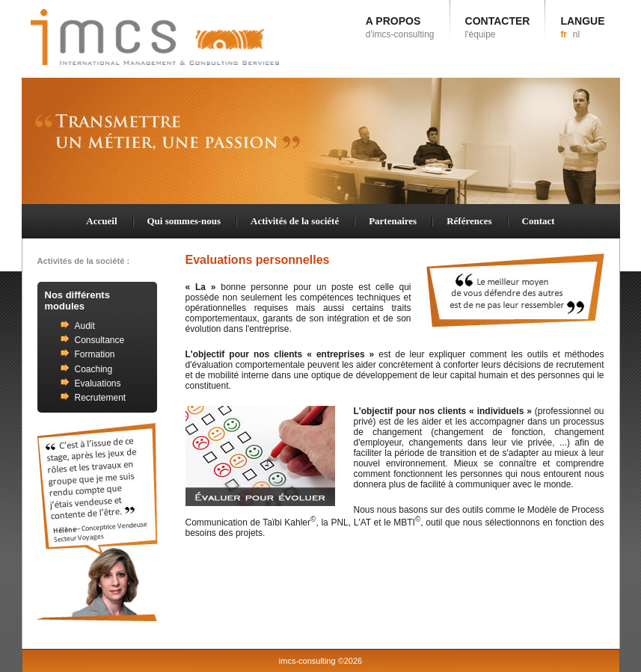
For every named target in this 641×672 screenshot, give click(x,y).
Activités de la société (295, 221)
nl (576, 34)
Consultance (100, 340)
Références (469, 221)
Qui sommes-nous (184, 221)
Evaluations (98, 383)
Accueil (101, 221)
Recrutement (101, 398)
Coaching (94, 369)
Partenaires (393, 221)
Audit (85, 326)
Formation (95, 354)
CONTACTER (498, 27)
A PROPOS (400, 27)
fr (564, 34)
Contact (539, 221)
